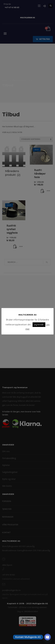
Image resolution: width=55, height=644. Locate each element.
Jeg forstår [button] (39, 325)
